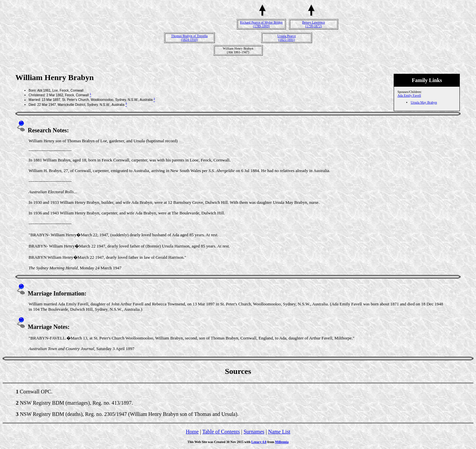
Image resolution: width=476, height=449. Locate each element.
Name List (279, 432)
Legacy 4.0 (259, 442)
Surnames (254, 432)
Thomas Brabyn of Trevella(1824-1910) (189, 38)
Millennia (282, 442)
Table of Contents (221, 432)
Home (192, 432)
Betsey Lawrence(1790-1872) (314, 24)
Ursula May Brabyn (424, 102)
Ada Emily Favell (409, 95)
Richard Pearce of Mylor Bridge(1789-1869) (261, 24)
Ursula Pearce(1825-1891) (287, 38)
